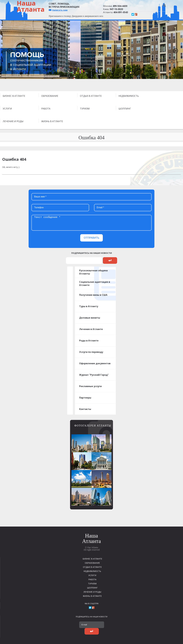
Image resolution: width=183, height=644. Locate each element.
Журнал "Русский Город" (94, 375)
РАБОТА (46, 109)
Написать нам (60, 10)
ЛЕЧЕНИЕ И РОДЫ (13, 121)
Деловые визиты (90, 318)
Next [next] (174, 50)
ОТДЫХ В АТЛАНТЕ (91, 96)
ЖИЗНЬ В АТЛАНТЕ (52, 121)
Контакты (85, 409)
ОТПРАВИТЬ (92, 238)
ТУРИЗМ (85, 109)
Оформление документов (95, 363)
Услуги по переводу (91, 352)
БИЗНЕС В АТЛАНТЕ (14, 96)
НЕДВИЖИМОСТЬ (129, 96)
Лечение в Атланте (91, 329)
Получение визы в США (93, 295)
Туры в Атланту (89, 306)
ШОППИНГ (125, 109)
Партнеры (85, 398)
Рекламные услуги (90, 386)
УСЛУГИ (7, 109)
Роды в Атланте (89, 341)
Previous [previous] (9, 50)
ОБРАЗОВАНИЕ (50, 96)
